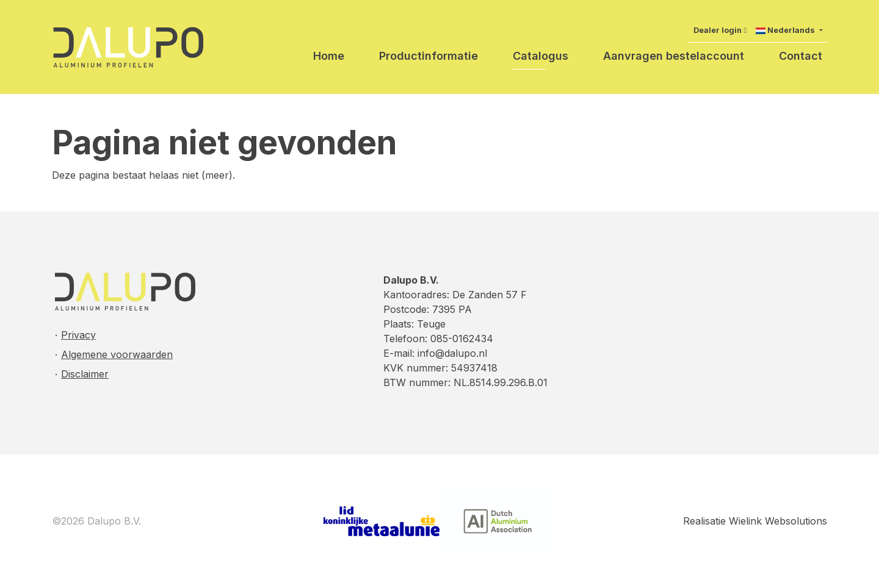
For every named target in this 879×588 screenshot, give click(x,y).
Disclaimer (85, 374)
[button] (789, 30)
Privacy (78, 335)
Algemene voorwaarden (117, 354)
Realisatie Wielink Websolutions (755, 521)
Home (329, 56)
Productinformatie (429, 56)
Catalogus (541, 56)
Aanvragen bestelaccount (674, 56)
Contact (801, 56)
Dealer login (718, 30)
